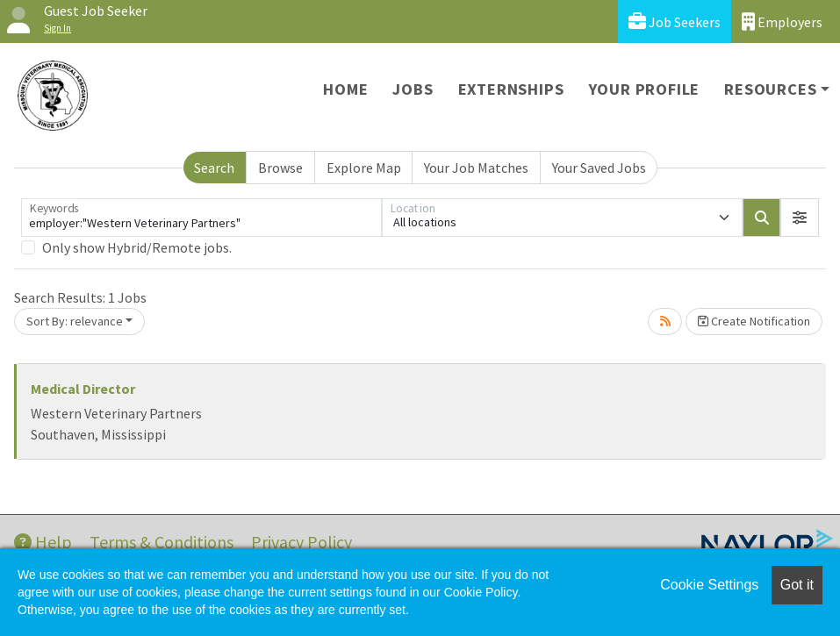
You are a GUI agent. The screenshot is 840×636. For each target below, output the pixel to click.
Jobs (413, 89)
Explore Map (364, 168)
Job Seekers (675, 21)
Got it (797, 585)
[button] (800, 218)
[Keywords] (201, 218)
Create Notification (754, 321)
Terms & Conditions (162, 542)
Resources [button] (770, 89)
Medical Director (83, 389)
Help (43, 542)
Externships (511, 89)
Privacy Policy (302, 542)
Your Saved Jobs (599, 168)
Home (345, 89)
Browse (280, 168)
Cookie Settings (709, 585)
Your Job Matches (476, 168)
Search (214, 168)
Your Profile (645, 89)
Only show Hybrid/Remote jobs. (137, 247)
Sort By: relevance (75, 321)
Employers (782, 21)
